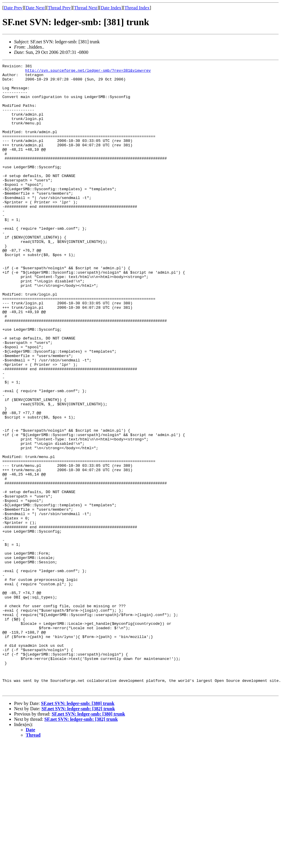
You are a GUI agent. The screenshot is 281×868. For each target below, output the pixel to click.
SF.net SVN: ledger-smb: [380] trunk (78, 829)
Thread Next (86, 8)
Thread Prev (59, 8)
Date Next (35, 8)
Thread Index (137, 8)
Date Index (111, 8)
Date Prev (13, 8)
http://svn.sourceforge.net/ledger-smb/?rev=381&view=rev (88, 72)
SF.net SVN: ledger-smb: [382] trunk (78, 834)
